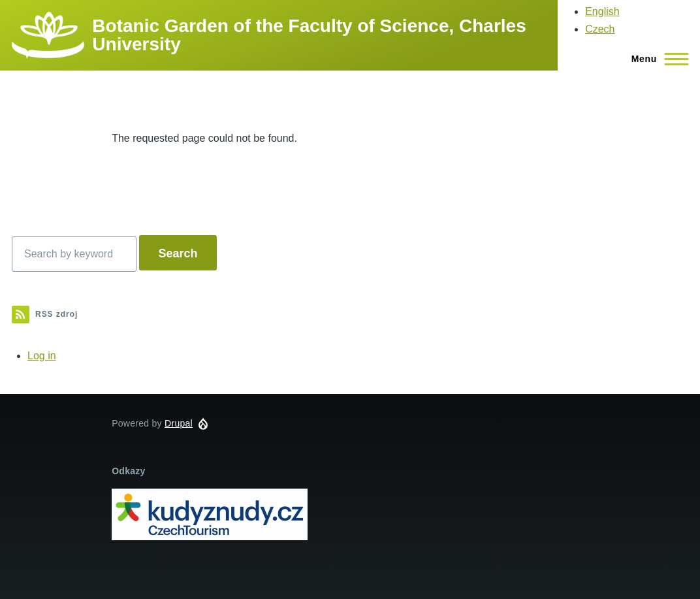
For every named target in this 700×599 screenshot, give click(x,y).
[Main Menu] (656, 59)
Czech (600, 29)
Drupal (179, 423)
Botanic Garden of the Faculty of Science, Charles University (309, 35)
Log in (42, 356)
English (602, 11)
